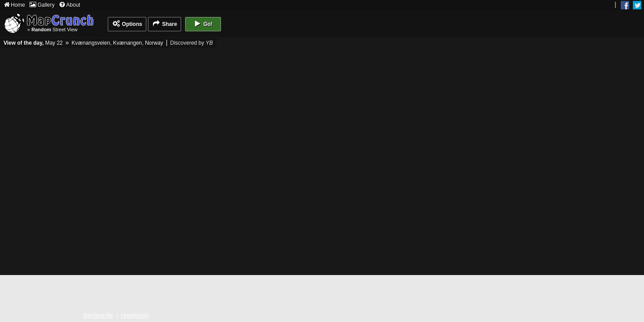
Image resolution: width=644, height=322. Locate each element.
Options (127, 24)
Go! (203, 24)
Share (165, 24)
